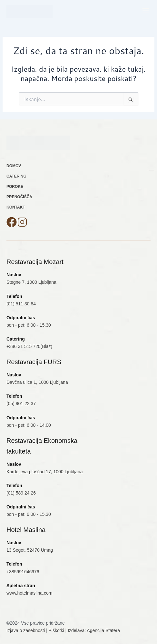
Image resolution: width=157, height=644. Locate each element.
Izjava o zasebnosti (26, 630)
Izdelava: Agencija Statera (94, 630)
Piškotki (56, 630)
